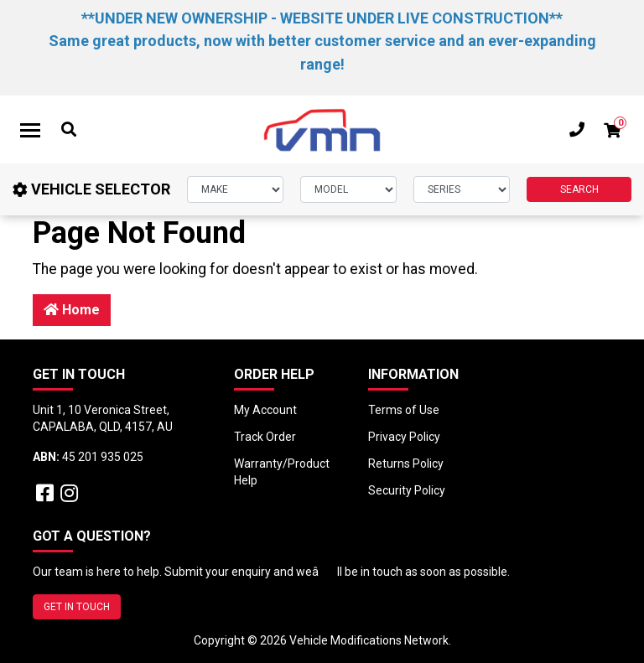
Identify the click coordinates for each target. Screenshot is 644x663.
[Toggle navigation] (30, 130)
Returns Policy (406, 464)
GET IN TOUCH (77, 607)
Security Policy (407, 490)
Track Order (265, 437)
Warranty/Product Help (282, 472)
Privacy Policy (404, 437)
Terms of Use (404, 410)
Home (72, 310)
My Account (265, 410)
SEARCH (579, 189)
